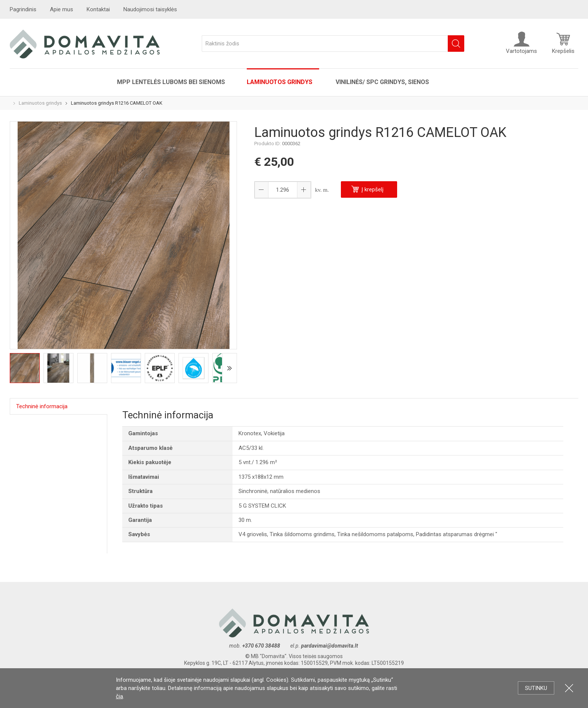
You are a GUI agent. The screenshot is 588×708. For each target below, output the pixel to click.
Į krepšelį (367, 189)
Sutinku (536, 688)
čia (119, 696)
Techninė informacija (42, 406)
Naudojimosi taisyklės (150, 9)
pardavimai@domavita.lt (330, 646)
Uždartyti (569, 688)
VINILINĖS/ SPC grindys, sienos (382, 82)
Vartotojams (521, 43)
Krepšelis (563, 43)
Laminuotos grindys (280, 82)
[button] (304, 190)
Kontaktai (98, 9)
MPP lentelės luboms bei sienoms (171, 82)
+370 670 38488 (261, 646)
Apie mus (61, 9)
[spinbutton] (283, 190)
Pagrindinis (23, 9)
